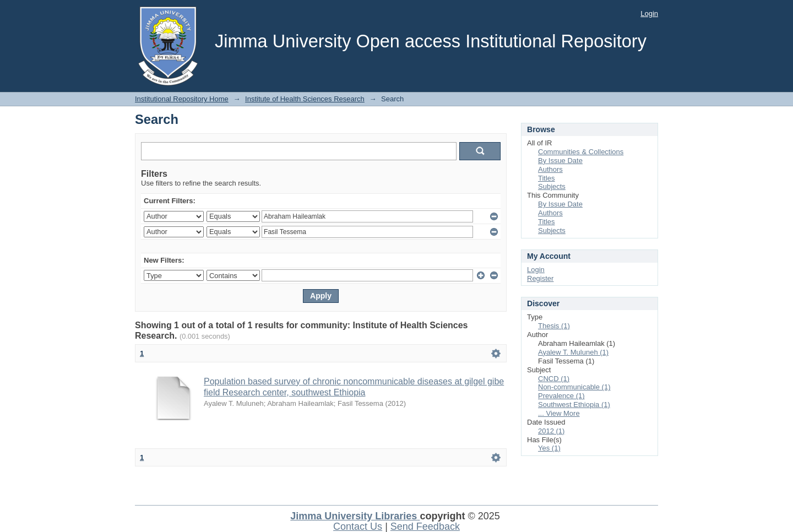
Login (649, 13)
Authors (550, 169)
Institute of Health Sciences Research (305, 99)
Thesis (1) (554, 326)
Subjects (552, 186)
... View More (559, 413)
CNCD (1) (554, 379)
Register (540, 278)
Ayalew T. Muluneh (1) (573, 352)
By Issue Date (560, 161)
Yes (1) (549, 448)
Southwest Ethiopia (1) (574, 405)
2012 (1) (551, 431)
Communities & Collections (581, 152)
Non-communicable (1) (574, 387)
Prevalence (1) (561, 396)
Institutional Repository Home (182, 99)
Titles (547, 178)
